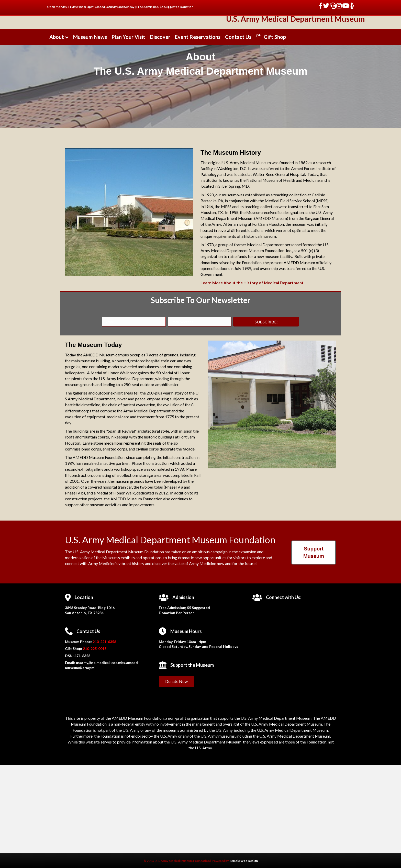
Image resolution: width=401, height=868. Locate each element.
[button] (266, 382)
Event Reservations (198, 80)
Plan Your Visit (128, 80)
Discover (160, 80)
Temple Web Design (243, 861)
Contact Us (238, 80)
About (57, 80)
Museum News (90, 80)
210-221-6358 (104, 702)
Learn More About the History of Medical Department (252, 343)
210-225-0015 (94, 709)
